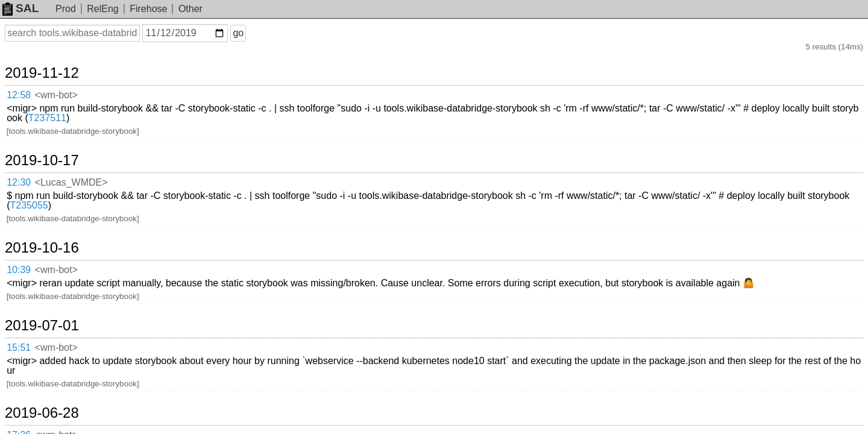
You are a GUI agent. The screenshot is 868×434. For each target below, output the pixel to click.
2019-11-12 (56, 61)
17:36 (31, 309)
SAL (20, 8)
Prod (66, 9)
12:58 (31, 82)
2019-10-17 (56, 118)
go (253, 33)
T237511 (419, 91)
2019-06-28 (56, 289)
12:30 (31, 138)
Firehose (148, 9)
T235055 (361, 147)
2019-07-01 (56, 232)
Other (190, 9)
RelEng (102, 9)
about (841, 422)
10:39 (31, 196)
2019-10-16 (56, 175)
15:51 (31, 252)
